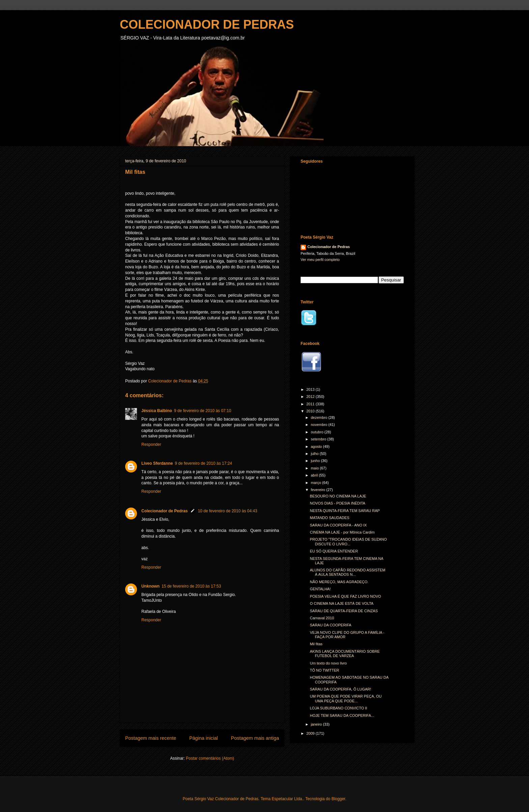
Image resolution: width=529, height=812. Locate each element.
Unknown (150, 586)
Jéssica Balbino (157, 411)
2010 (311, 411)
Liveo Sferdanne (157, 463)
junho (316, 461)
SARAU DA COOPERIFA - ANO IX (338, 525)
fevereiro (318, 490)
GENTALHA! (320, 589)
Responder (151, 444)
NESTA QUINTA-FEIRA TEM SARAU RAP (345, 511)
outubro (317, 432)
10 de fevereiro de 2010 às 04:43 (227, 511)
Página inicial (204, 738)
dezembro (319, 417)
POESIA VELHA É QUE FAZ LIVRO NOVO (345, 596)
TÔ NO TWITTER (324, 670)
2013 (311, 389)
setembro (319, 439)
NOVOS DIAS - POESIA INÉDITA (337, 503)
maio (315, 468)
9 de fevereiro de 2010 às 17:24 (203, 463)
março (316, 483)
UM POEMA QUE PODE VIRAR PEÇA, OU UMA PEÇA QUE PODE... (346, 698)
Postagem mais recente (151, 738)
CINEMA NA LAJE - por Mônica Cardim (342, 532)
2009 (311, 733)
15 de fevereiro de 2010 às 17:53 (191, 586)
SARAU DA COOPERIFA (330, 625)
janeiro (317, 724)
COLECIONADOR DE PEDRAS (207, 24)
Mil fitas (316, 644)
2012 (311, 397)
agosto (317, 446)
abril (315, 475)
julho (315, 454)
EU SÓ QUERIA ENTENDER (334, 551)
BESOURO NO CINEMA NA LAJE (338, 496)
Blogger (338, 799)
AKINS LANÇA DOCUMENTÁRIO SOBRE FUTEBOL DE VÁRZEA (345, 654)
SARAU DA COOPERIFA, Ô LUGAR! (340, 689)
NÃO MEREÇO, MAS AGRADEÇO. (339, 582)
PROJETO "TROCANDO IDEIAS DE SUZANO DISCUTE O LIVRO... (348, 542)
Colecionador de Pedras (164, 511)
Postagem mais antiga (255, 738)
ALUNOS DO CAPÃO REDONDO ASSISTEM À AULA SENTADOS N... (347, 572)
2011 (311, 404)
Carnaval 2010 (322, 618)
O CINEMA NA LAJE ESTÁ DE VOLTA (341, 603)
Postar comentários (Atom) (210, 758)
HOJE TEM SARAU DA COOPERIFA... (342, 715)
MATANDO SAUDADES (329, 518)
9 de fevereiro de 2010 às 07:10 (203, 411)
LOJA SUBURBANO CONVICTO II (338, 708)
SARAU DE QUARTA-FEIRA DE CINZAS (344, 611)
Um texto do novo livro (328, 663)
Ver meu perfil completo (320, 260)
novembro (319, 425)
